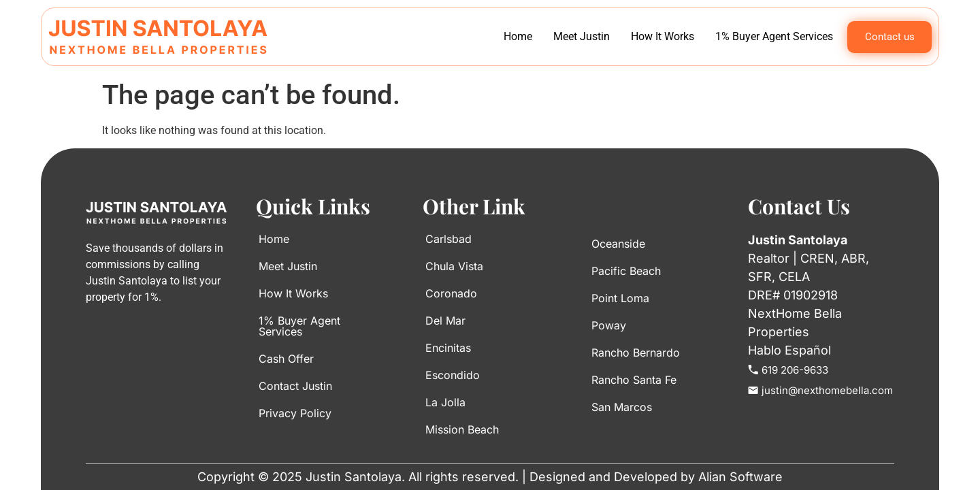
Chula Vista (454, 266)
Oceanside (618, 244)
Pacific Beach (626, 271)
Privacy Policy (295, 413)
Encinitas (448, 348)
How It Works (663, 36)
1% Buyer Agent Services (774, 36)
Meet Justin (582, 36)
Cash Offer (286, 359)
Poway (609, 325)
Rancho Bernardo (636, 353)
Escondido (453, 375)
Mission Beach (462, 429)
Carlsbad (448, 239)
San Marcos (622, 407)
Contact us (890, 37)
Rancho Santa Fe (634, 380)
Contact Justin (295, 386)
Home (518, 36)
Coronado (451, 293)
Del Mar (445, 321)
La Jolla (445, 402)
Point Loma (620, 298)
